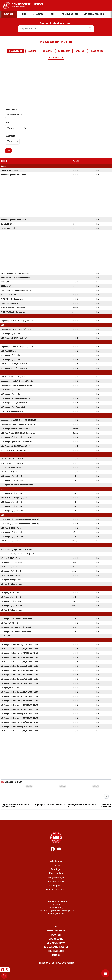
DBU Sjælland (56, 951)
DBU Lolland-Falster (56, 947)
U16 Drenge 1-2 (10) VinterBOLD (14, 338)
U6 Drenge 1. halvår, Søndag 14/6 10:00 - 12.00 (20, 679)
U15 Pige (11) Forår (9, 351)
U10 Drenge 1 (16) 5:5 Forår (12, 532)
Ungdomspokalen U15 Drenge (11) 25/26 (17, 347)
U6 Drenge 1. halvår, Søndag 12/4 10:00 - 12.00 (20, 645)
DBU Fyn (56, 935)
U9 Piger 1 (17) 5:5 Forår (11, 575)
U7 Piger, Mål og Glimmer (11, 636)
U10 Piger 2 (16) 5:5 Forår (11, 528)
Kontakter (47, 51)
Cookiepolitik (56, 886)
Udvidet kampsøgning (95, 14)
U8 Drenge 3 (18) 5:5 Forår (11, 606)
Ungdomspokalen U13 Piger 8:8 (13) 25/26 (18, 424)
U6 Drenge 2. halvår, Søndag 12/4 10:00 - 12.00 (20, 692)
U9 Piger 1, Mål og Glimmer (12, 580)
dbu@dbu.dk (58, 914)
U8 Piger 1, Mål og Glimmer (12, 610)
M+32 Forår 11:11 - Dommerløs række (16, 290)
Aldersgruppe (12, 136)
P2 (73, 355)
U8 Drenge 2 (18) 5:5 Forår (11, 601)
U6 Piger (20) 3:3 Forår (10, 688)
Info (98, 170)
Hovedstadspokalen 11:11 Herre (14, 175)
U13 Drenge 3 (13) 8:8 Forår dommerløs (16, 437)
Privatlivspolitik (56, 882)
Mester (75, 308)
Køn (8, 123)
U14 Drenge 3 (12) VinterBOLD (13, 407)
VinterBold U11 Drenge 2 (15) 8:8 (14, 498)
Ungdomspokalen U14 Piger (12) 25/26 (16, 385)
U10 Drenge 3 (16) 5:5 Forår (12, 541)
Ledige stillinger (56, 877)
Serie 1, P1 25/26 (8, 224)
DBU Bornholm (56, 931)
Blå (74, 532)
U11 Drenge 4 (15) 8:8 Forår (12, 493)
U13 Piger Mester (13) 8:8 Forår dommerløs (18, 433)
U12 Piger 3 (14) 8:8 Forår (11, 472)
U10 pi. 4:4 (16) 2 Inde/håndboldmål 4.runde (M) (20, 519)
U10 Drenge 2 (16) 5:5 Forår (12, 537)
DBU (56, 927)
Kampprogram (64, 51)
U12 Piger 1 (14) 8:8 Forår (11, 468)
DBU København (56, 943)
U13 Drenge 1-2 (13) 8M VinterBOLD (15, 446)
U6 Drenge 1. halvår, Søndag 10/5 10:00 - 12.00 (20, 662)
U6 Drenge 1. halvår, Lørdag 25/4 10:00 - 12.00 (19, 653)
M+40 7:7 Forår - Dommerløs (12, 299)
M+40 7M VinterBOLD (9, 303)
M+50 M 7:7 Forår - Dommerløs (13, 308)
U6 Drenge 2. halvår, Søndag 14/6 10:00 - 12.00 (20, 727)
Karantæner (97, 51)
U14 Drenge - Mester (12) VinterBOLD (16, 398)
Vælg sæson (11, 110)
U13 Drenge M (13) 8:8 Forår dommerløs (17, 429)
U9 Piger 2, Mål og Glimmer (12, 584)
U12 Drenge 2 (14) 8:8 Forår (12, 476)
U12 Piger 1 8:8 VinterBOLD (12, 459)
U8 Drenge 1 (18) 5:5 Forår (11, 597)
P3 (73, 228)
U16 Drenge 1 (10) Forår (10, 334)
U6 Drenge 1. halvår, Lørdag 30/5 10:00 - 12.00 (19, 670)
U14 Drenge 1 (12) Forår (10, 390)
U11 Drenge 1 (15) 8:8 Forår (12, 502)
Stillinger (81, 51)
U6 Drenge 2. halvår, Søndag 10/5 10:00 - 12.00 (20, 709)
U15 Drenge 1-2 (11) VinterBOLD (14, 364)
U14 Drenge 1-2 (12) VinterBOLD (14, 403)
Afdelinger (56, 869)
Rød (74, 476)
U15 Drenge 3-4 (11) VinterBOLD (14, 368)
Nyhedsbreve (56, 861)
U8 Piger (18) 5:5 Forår (10, 593)
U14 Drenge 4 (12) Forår (10, 394)
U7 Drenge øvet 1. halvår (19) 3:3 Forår (16, 627)
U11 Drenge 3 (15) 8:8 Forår (12, 511)
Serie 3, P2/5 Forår (8, 228)
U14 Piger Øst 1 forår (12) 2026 (13, 377)
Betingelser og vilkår (56, 890)
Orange (75, 541)
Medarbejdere (56, 873)
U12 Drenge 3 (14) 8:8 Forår (12, 480)
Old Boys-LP (6, 286)
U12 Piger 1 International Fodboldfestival (17, 485)
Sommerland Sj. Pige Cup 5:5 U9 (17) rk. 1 (17, 550)
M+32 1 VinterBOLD (9, 295)
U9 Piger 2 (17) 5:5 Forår (11, 558)
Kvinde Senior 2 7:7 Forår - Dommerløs (16, 273)
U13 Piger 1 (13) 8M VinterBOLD (14, 450)
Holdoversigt (16, 51)
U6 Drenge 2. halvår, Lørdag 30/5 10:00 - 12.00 (19, 718)
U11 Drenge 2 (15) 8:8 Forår (12, 506)
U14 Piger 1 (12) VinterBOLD (12, 411)
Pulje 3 (75, 368)
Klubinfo (32, 51)
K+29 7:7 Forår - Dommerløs (12, 282)
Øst (74, 286)
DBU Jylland (56, 939)
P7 (73, 278)
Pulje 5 (75, 360)
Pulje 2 (75, 170)
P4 (73, 394)
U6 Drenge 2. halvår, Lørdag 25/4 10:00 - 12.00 (19, 701)
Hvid (74, 563)
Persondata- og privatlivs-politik (56, 963)
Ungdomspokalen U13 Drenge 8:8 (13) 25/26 (19, 420)
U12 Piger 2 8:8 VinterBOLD (12, 463)
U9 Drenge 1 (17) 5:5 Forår (11, 563)
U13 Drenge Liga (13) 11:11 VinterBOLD (17, 442)
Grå (74, 606)
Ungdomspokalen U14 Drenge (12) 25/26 (17, 381)
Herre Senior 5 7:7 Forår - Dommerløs (16, 278)
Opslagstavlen (56, 57)
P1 (73, 220)
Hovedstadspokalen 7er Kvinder (13, 220)
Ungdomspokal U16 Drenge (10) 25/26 (16, 329)
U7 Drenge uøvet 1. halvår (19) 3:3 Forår (17, 619)
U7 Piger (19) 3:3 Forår (10, 623)
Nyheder (56, 865)
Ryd (8, 151)
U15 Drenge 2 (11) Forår (10, 355)
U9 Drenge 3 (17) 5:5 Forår (11, 567)
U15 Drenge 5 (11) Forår (10, 360)
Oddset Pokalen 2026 (9, 170)
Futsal (56, 955)
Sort (74, 571)
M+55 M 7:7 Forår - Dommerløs (13, 312)
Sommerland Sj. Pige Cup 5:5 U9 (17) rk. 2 (17, 554)
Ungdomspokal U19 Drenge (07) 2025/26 (17, 321)
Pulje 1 (75, 175)
